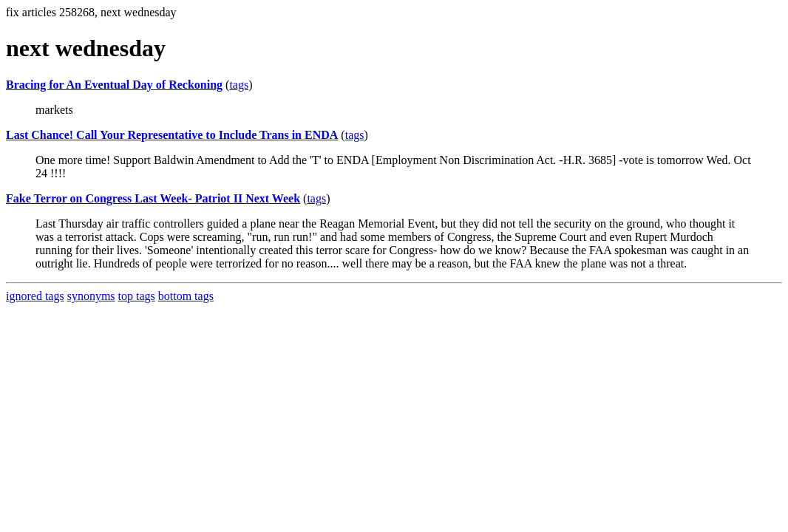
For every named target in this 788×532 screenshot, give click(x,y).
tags (239, 85)
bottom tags (186, 296)
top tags (137, 296)
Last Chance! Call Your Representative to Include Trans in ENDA (172, 135)
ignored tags (35, 296)
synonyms (91, 296)
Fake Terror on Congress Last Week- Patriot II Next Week (153, 198)
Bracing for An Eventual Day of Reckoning (114, 85)
